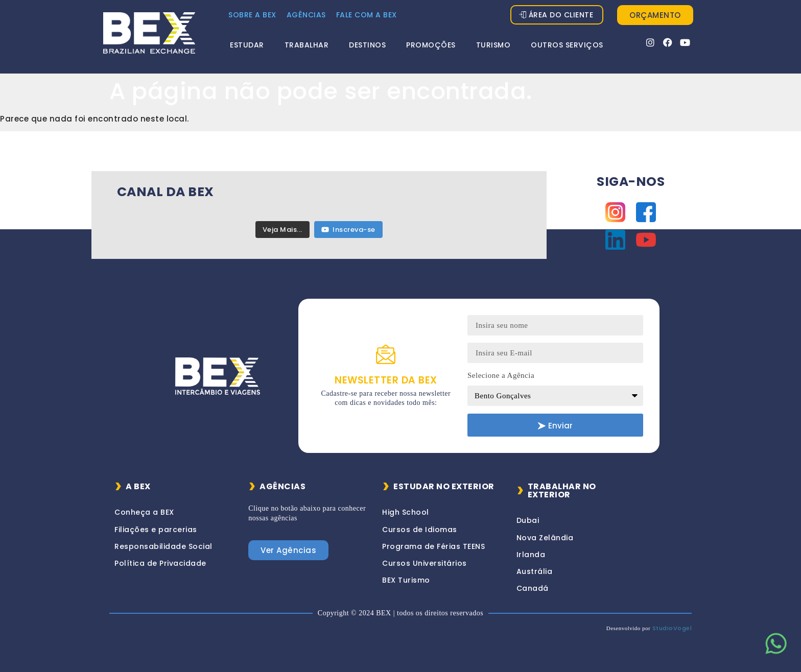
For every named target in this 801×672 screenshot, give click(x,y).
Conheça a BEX (144, 512)
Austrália (535, 571)
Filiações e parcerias (156, 530)
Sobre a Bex (252, 15)
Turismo (493, 45)
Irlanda (531, 555)
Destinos (367, 45)
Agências (306, 15)
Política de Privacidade (160, 563)
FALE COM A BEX (367, 15)
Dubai (528, 520)
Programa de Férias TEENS (433, 546)
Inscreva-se (348, 230)
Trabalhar (307, 45)
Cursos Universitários (425, 563)
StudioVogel (672, 628)
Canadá (533, 588)
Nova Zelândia (545, 538)
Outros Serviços (567, 45)
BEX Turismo (406, 580)
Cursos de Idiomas (420, 530)
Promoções (431, 45)
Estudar (247, 45)
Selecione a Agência (501, 375)
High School (406, 512)
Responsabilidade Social (163, 546)
